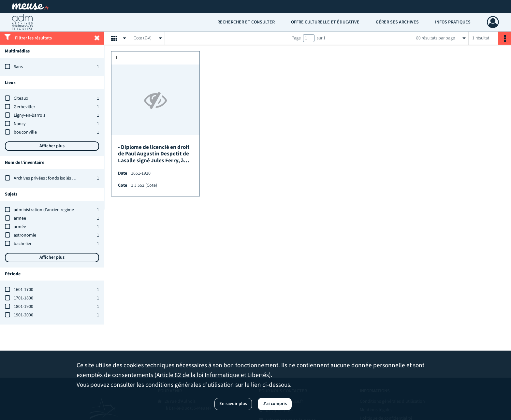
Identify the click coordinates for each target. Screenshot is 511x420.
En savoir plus (233, 404)
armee (20, 218)
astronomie (25, 235)
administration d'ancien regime (44, 210)
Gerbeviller (24, 107)
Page (296, 38)
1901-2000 (23, 315)
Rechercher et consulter (246, 22)
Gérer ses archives (397, 22)
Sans (18, 67)
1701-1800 (23, 298)
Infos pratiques (453, 22)
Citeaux (21, 98)
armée (20, 227)
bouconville (25, 132)
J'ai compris (275, 404)
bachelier (23, 244)
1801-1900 (23, 307)
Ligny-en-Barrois (29, 115)
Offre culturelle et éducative (325, 22)
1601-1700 (23, 290)
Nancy (20, 124)
